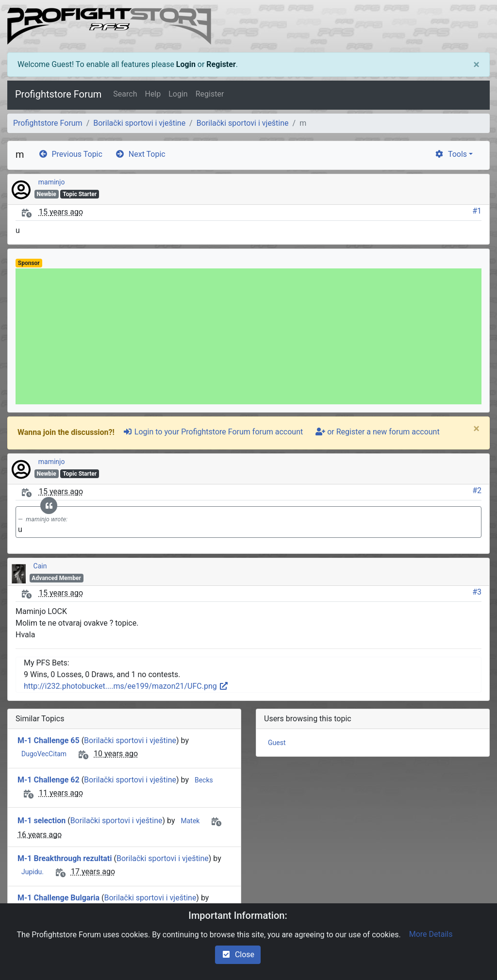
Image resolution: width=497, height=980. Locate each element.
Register (221, 64)
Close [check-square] (238, 955)
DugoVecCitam (44, 754)
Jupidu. (33, 872)
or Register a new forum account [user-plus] (377, 432)
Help (153, 94)
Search (125, 94)
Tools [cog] (451, 154)
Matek (190, 821)
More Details (431, 934)
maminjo (52, 182)
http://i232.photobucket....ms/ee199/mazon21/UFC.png (126, 686)
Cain (40, 566)
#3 (477, 592)
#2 (477, 490)
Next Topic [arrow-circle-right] (140, 154)
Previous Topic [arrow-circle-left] (70, 154)
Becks (204, 780)
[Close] (476, 65)
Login (186, 64)
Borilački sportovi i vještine (139, 123)
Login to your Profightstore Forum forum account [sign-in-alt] (213, 432)
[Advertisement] (248, 336)
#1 (477, 211)
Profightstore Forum (58, 94)
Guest (277, 743)
